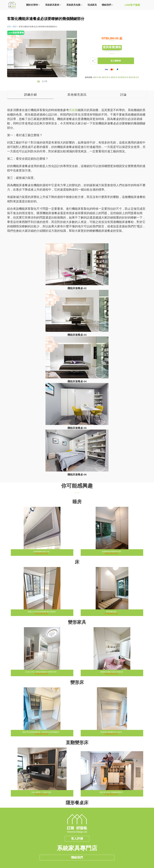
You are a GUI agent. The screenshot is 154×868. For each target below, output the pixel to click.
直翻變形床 (124, 77)
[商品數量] (93, 61)
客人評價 (77, 834)
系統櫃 (73, 110)
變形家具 (107, 77)
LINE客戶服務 (132, 5)
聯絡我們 (77, 853)
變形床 (115, 77)
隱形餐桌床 (134, 77)
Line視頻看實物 (16, 33)
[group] (42, 54)
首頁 (9, 27)
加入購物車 (116, 61)
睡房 (15, 27)
